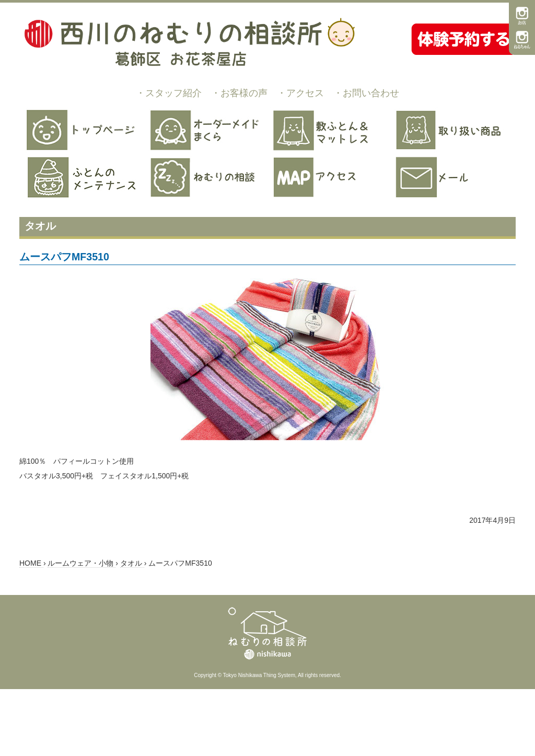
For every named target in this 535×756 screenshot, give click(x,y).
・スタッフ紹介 (169, 93)
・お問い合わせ (366, 93)
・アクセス (300, 93)
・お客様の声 (239, 93)
